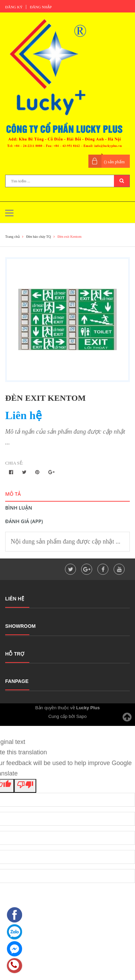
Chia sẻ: (14, 463)
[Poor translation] (25, 786)
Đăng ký (14, 7)
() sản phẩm (114, 162)
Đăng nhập (41, 7)
